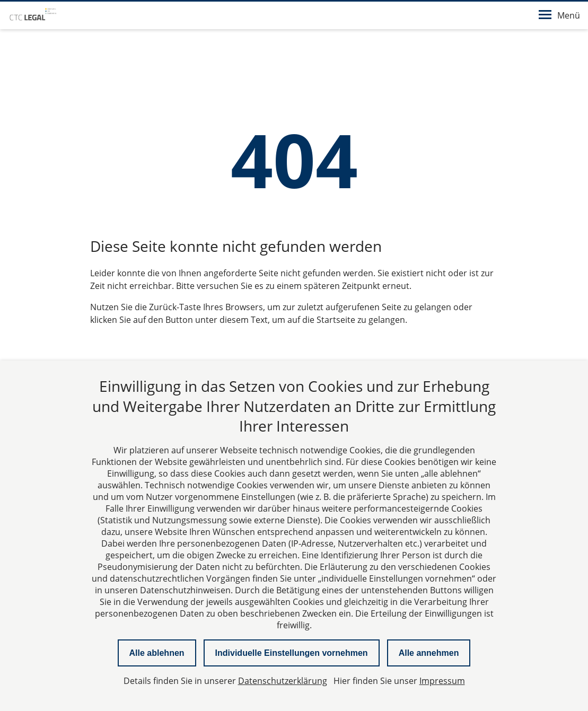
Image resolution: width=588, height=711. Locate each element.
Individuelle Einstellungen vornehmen (292, 653)
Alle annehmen (429, 653)
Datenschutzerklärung (283, 681)
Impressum (442, 681)
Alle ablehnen (157, 653)
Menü (559, 15)
